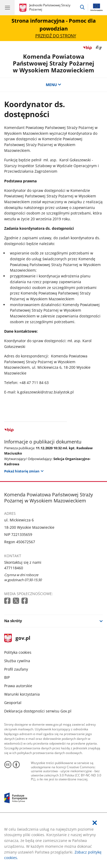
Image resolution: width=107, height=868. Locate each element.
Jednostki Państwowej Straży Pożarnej (50, 7)
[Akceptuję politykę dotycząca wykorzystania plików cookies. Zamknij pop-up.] (95, 823)
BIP (7, 677)
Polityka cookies (18, 652)
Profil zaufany (16, 669)
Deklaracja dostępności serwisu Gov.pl (38, 711)
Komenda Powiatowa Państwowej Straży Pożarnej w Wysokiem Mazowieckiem (53, 63)
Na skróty (13, 621)
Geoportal (13, 703)
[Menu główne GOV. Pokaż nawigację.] (7, 7)
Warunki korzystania (22, 694)
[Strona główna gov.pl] (24, 8)
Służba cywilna (17, 661)
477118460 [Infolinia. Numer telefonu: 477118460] (14, 568)
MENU (54, 85)
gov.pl (17, 638)
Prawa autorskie (18, 686)
